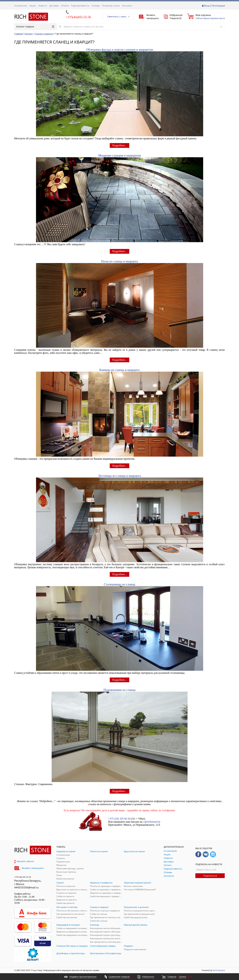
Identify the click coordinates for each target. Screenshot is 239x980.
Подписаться (210, 876)
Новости (43, 6)
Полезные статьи (111, 6)
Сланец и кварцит (44, 34)
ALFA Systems (219, 970)
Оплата (65, 6)
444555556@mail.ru (26, 887)
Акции (33, 6)
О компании (21, 6)
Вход (207, 6)
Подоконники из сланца (119, 690)
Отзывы (96, 6)
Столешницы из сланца (119, 584)
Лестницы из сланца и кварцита (119, 476)
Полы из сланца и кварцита (119, 261)
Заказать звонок (24, 861)
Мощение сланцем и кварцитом (119, 155)
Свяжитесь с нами (118, 16)
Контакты (127, 6)
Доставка (54, 6)
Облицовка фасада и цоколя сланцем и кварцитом (119, 50)
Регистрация (218, 6)
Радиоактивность (80, 6)
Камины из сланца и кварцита (119, 370)
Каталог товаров (35, 27)
